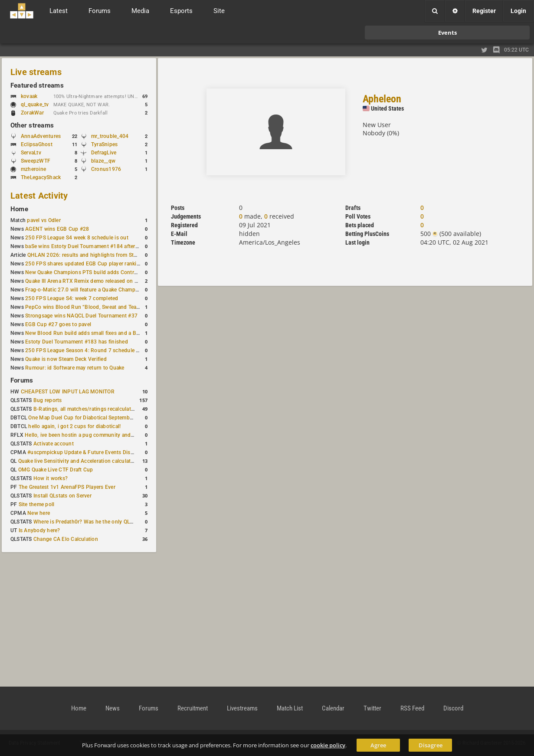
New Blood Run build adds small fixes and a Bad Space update (100, 333)
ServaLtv (31, 153)
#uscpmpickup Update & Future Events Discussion (88, 452)
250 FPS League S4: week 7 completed (72, 298)
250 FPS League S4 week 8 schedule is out (77, 238)
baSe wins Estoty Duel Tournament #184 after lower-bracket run (102, 246)
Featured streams (37, 85)
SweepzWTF (36, 161)
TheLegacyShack (41, 177)
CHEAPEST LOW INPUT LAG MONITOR (68, 392)
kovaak (29, 96)
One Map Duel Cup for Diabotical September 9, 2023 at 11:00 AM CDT (113, 418)
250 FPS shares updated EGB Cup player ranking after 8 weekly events (110, 264)
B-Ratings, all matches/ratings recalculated (85, 409)
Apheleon (382, 99)
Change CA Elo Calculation (66, 539)
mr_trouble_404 (110, 136)
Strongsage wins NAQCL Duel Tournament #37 (81, 316)
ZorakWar (32, 113)
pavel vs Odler (44, 220)
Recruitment (193, 708)
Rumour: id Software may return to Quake (75, 368)
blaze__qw (103, 161)
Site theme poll (37, 504)
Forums (22, 380)
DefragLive (104, 153)
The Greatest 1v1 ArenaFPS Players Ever (67, 487)
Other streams (32, 125)
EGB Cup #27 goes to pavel (58, 324)
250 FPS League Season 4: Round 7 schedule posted (89, 350)
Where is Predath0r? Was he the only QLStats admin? (97, 522)
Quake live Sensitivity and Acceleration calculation (78, 461)
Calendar (333, 708)
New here (39, 513)
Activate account (54, 444)
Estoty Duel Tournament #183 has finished (77, 342)
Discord (453, 708)
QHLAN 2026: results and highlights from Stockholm (91, 255)
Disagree (431, 745)
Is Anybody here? (39, 530)
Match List (290, 708)
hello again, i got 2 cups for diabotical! (74, 426)
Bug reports (48, 400)
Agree (378, 745)
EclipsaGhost (37, 144)
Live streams (36, 72)
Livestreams (242, 708)
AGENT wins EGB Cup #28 (57, 229)
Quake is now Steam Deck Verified (66, 359)
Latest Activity (39, 196)
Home (19, 209)
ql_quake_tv (35, 105)
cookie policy (328, 745)
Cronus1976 (106, 169)
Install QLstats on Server (62, 496)
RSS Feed (412, 708)
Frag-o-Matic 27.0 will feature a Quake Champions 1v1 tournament (105, 290)
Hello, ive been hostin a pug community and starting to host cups (103, 435)
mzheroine (33, 169)
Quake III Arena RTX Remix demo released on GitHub (88, 281)
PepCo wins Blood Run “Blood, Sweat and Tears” (84, 307)
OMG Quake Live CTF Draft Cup (56, 470)
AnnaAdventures (41, 136)
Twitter (372, 708)
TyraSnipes (104, 144)
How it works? (51, 478)
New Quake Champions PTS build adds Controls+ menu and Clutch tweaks (115, 272)
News (113, 708)
